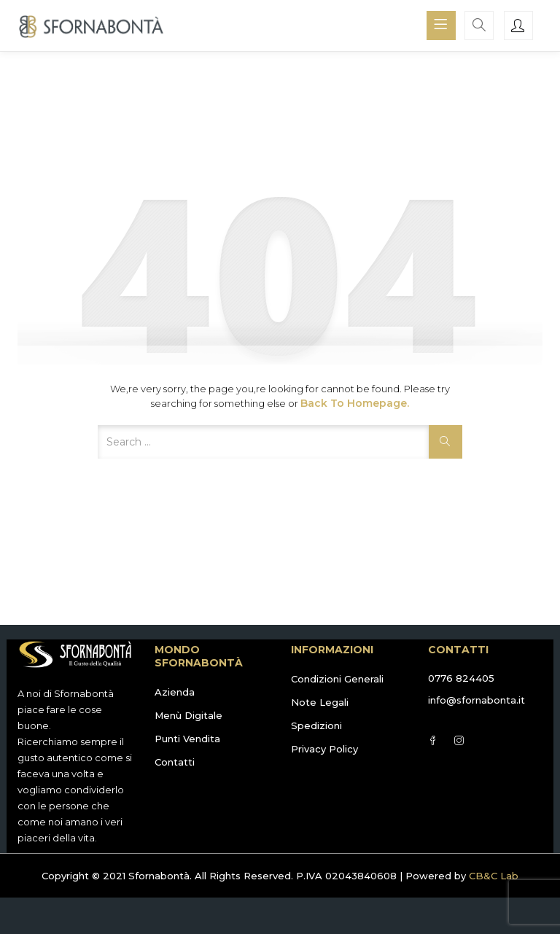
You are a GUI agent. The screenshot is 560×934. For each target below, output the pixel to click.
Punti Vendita (187, 739)
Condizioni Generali (337, 679)
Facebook (433, 740)
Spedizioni (316, 725)
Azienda (175, 692)
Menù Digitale (188, 715)
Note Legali (320, 702)
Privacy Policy (324, 749)
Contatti (175, 762)
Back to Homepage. (355, 403)
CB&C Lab (494, 876)
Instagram (459, 740)
